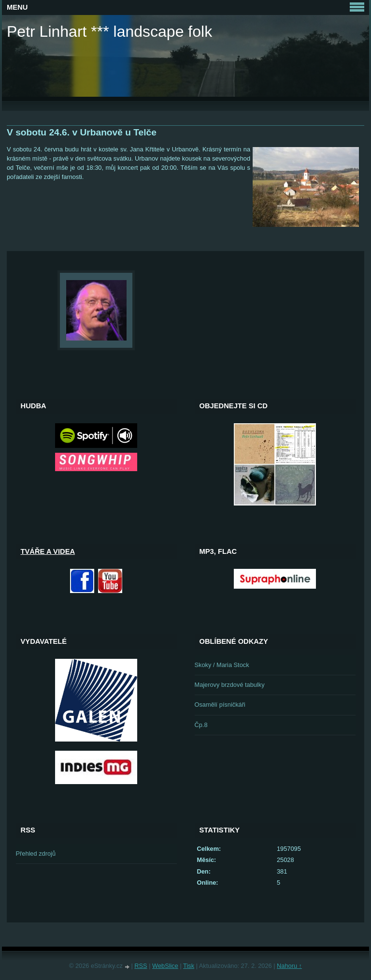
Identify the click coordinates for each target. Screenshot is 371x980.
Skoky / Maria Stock (222, 665)
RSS (141, 966)
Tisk (189, 966)
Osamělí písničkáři (220, 705)
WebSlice (165, 966)
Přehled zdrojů (36, 854)
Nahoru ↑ (289, 966)
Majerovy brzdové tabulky (230, 685)
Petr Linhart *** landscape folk (109, 31)
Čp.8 (201, 725)
